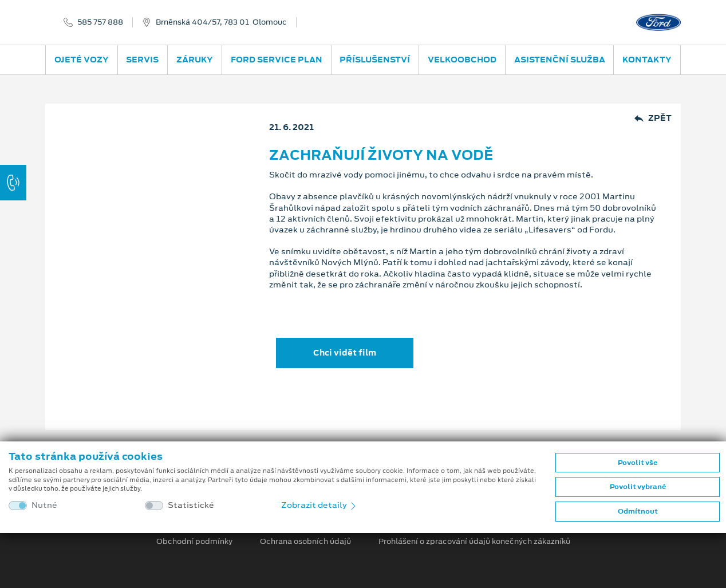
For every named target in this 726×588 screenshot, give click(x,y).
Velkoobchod (462, 60)
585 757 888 (100, 22)
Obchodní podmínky (194, 542)
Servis (142, 60)
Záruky (195, 60)
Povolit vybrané (638, 487)
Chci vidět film (345, 353)
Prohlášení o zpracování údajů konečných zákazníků (474, 542)
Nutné (44, 505)
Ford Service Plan (277, 60)
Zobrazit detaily (319, 505)
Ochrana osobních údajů (305, 542)
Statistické (191, 505)
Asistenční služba (560, 60)
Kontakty (647, 60)
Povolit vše (638, 463)
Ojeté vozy (82, 60)
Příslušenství (375, 60)
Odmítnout (638, 511)
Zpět (653, 118)
